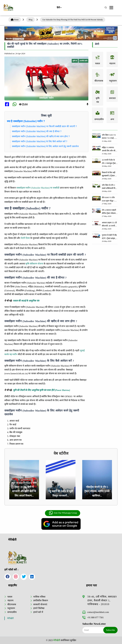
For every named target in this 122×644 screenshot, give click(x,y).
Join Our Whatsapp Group (63, 513)
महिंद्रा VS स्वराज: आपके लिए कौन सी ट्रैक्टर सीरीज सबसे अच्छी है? (109, 149)
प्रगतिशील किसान (41, 600)
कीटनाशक (12, 604)
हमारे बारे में (38, 612)
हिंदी (59, 8)
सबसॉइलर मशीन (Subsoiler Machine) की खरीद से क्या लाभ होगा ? (41, 136)
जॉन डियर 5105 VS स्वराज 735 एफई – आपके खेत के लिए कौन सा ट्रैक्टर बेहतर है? (109, 137)
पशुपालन (11, 608)
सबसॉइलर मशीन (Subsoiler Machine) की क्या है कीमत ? (37, 131)
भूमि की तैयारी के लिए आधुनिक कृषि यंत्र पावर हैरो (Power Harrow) (42, 390)
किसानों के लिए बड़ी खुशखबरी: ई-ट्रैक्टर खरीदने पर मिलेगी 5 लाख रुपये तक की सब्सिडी (109, 174)
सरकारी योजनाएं (40, 604)
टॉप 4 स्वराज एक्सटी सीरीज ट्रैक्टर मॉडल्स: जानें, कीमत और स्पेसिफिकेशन (109, 212)
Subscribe (110, 630)
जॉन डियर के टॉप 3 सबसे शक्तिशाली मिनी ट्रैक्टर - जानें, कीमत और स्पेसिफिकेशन (109, 187)
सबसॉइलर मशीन (46, 98)
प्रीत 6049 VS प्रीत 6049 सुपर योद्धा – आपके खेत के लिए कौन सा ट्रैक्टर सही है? (109, 199)
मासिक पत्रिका (39, 597)
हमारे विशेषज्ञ (39, 608)
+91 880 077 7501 (93, 617)
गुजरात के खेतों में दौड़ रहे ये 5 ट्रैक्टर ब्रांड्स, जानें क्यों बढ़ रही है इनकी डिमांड (109, 237)
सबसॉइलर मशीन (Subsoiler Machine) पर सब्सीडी (38, 188)
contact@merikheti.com (96, 612)
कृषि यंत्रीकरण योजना (34, 264)
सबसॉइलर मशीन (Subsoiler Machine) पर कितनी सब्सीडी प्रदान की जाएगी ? (44, 126)
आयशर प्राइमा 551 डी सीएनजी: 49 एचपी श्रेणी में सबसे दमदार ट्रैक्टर (109, 224)
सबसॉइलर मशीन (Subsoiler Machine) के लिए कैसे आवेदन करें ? (40, 141)
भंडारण (10, 600)
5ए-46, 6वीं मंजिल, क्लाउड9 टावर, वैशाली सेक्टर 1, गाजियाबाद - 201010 (102, 600)
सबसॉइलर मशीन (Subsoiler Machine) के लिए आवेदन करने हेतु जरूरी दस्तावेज (46, 146)
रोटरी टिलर (25, 238)
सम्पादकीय (12, 612)
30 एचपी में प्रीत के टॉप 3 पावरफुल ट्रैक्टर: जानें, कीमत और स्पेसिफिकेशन (109, 162)
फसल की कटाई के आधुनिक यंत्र (26, 301)
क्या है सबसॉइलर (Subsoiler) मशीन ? (26, 121)
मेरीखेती (10, 618)
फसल (10, 597)
